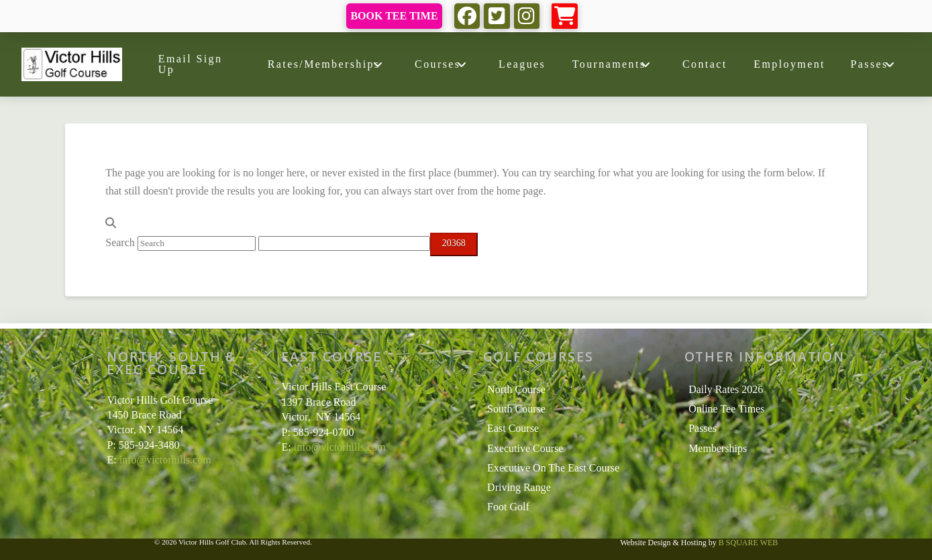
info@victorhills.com (165, 460)
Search (120, 242)
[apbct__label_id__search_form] (344, 243)
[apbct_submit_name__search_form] (454, 244)
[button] (565, 16)
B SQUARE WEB (748, 543)
